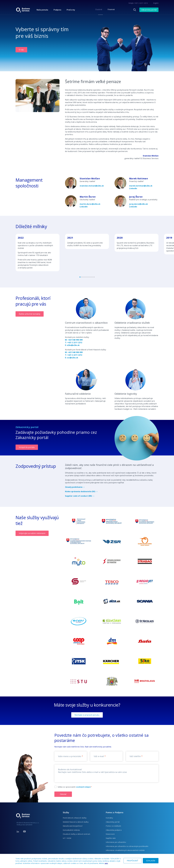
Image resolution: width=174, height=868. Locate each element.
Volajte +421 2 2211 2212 (138, 3)
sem (106, 863)
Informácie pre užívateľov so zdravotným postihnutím (127, 846)
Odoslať (63, 794)
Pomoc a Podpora (115, 812)
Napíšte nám (111, 838)
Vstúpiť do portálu (27, 447)
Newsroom (110, 834)
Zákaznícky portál (149, 10)
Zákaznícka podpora (114, 830)
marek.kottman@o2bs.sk (141, 186)
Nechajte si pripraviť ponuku (87, 715)
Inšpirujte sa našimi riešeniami (32, 533)
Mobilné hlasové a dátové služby (76, 822)
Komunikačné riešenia (71, 830)
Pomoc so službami (113, 826)
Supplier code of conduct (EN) (80, 496)
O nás (21, 50)
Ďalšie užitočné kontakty (30, 314)
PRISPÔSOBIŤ (132, 861)
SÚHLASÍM (151, 861)
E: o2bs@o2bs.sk (72, 345)
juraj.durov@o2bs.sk (139, 204)
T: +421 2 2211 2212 (74, 343)
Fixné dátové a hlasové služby (75, 818)
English (156, 3)
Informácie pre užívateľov (116, 842)
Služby (66, 812)
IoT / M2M (67, 838)
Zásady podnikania (75, 487)
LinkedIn (133, 188)
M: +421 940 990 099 (74, 340)
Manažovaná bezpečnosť (73, 826)
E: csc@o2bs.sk (72, 358)
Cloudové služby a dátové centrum (77, 834)
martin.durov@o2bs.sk (90, 204)
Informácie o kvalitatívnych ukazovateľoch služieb (125, 850)
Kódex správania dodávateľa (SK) (81, 491)
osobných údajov (84, 787)
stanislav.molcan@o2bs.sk (92, 186)
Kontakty (109, 818)
